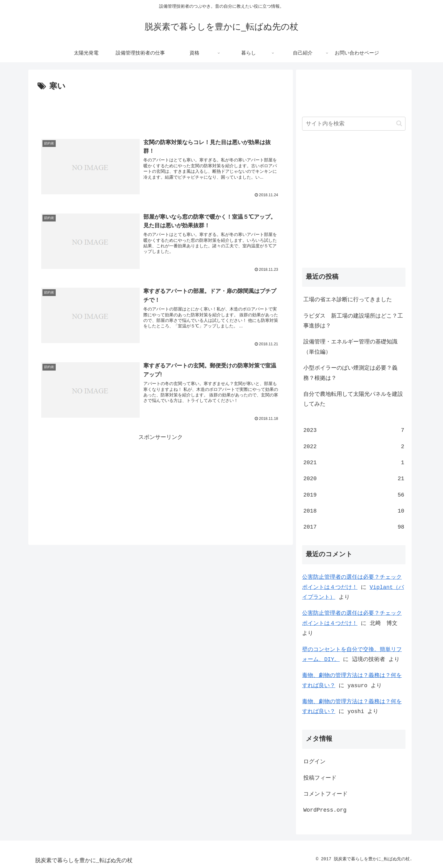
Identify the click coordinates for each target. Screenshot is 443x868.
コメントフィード (325, 794)
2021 (354, 463)
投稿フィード (320, 778)
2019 (354, 495)
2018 (354, 511)
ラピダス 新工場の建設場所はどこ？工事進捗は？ (353, 321)
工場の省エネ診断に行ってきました (348, 300)
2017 (354, 527)
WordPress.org (325, 810)
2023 (354, 430)
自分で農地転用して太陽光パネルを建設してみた (353, 399)
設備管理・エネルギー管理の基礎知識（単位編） (350, 347)
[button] (399, 123)
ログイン (314, 762)
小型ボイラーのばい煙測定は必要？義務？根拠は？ (350, 373)
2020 (354, 479)
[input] (354, 124)
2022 (354, 447)
